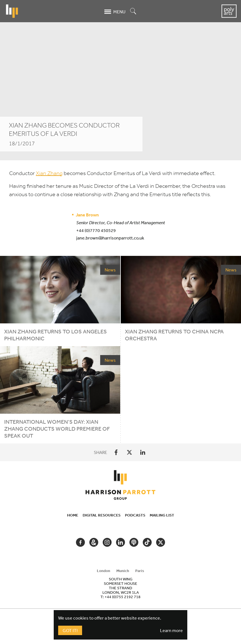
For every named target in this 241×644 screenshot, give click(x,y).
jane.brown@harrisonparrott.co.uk (110, 238)
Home (73, 515)
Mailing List (162, 515)
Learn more (171, 630)
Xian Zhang (49, 173)
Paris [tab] (140, 571)
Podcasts (135, 515)
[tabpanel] (121, 588)
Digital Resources (102, 515)
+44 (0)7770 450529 (96, 230)
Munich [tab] (123, 571)
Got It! (70, 630)
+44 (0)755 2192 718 (123, 597)
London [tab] (104, 571)
